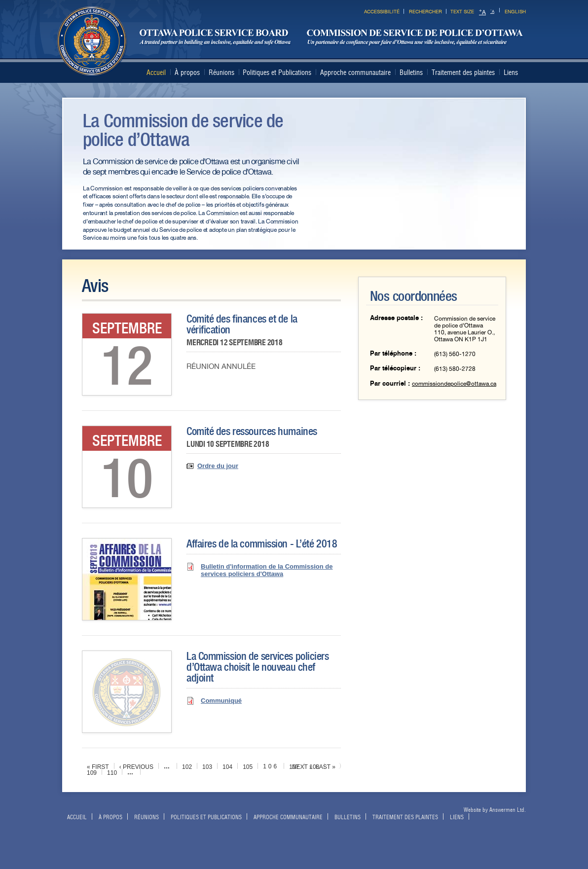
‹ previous (136, 767)
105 (248, 767)
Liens (511, 72)
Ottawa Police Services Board (291, 42)
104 (227, 767)
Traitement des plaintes (463, 72)
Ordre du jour (218, 466)
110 (112, 773)
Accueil (156, 72)
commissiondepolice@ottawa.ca (454, 384)
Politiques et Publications (277, 72)
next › (302, 767)
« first (98, 767)
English (515, 12)
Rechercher (425, 12)
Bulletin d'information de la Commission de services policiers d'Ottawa (267, 570)
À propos (187, 72)
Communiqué (221, 701)
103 (207, 767)
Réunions (221, 72)
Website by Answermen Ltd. (495, 810)
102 (187, 767)
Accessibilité (382, 12)
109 (92, 773)
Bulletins (411, 72)
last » (326, 767)
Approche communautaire (355, 72)
